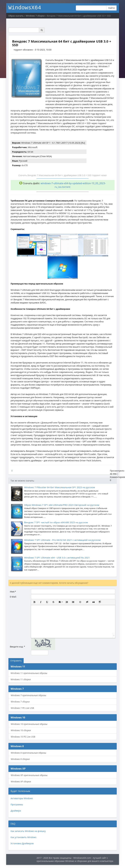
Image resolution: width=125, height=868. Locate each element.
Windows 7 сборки (20, 702)
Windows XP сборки (21, 781)
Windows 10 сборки (21, 730)
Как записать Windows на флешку (28, 831)
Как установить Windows (24, 837)
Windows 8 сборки (20, 759)
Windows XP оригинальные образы (29, 775)
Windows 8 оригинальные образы (29, 753)
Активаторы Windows (22, 798)
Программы (17, 804)
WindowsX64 (25, 7)
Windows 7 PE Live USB (22, 708)
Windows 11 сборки (21, 679)
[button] (34, 602)
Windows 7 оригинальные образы (29, 695)
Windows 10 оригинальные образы (29, 724)
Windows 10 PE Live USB (23, 737)
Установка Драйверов (22, 843)
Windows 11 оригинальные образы (29, 673)
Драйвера (16, 811)
